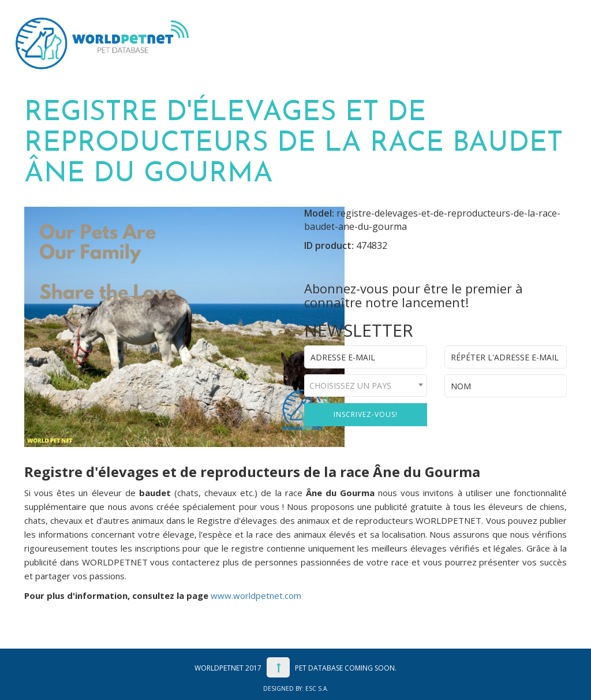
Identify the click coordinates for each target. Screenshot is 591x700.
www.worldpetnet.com (256, 595)
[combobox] (366, 386)
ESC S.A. (317, 688)
